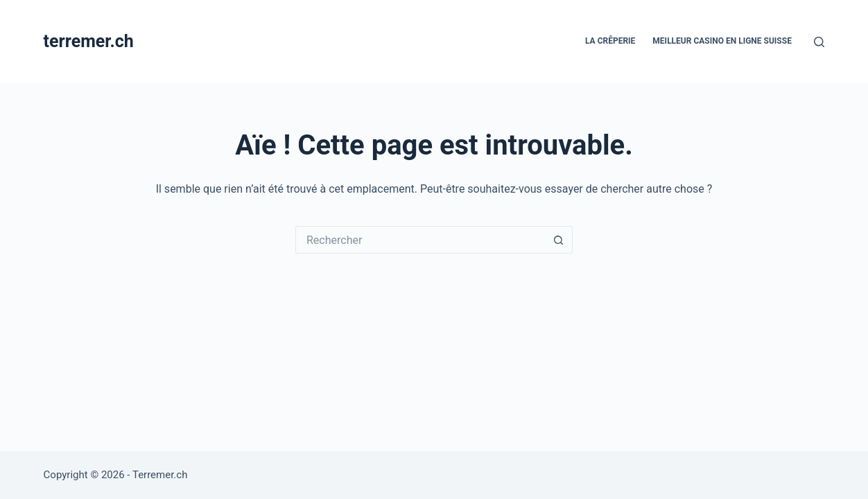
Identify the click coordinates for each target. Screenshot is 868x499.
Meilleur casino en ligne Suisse (722, 41)
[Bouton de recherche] (559, 240)
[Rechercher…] (420, 240)
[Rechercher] (819, 42)
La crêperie (610, 41)
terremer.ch (89, 41)
